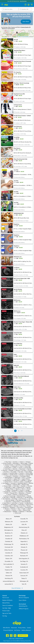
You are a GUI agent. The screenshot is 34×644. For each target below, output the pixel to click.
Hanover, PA (9, 576)
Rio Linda (6, 497)
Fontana (5, 473)
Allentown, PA (9, 522)
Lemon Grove (8, 482)
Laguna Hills (16, 479)
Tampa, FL (24, 578)
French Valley (29, 473)
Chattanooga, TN (9, 544)
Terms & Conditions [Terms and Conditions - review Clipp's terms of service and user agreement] (8, 606)
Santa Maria (6, 503)
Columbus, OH (9, 556)
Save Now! (26, 22)
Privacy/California (8, 630)
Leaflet (19, 37)
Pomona (28, 493)
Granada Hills (29, 475)
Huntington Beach (24, 476)
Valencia (7, 510)
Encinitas (6, 472)
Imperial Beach (8, 478)
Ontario (21, 490)
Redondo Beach (21, 496)
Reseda (29, 496)
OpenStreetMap (25, 37)
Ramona (15, 495)
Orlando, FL (24, 547)
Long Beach (27, 482)
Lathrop (29, 480)
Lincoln (15, 482)
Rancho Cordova (23, 495)
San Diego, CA (24, 561)
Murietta (23, 486)
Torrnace (13, 509)
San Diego (14, 499)
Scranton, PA (24, 570)
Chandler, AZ (9, 539)
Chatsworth (14, 466)
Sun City (22, 506)
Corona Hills (27, 468)
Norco (23, 489)
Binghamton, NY (9, 527)
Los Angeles (5, 483)
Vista (19, 510)
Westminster (7, 512)
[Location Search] (25, 9)
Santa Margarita (25, 502)
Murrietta (7, 487)
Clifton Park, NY (9, 550)
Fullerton (5, 475)
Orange (27, 490)
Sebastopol (13, 505)
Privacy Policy (22, 628)
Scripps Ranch (28, 503)
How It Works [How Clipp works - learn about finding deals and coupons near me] (23, 600)
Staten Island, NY (24, 573)
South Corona (29, 505)
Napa (13, 487)
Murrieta (29, 486)
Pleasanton (21, 493)
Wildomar (21, 512)
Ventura (14, 510)
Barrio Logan (24, 463)
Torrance (6, 509)
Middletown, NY (24, 536)
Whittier (15, 512)
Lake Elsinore (7, 480)
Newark (28, 487)
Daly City (14, 469)
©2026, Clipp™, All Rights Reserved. (16, 639)
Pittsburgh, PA (24, 553)
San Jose (30, 499)
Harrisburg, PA (9, 578)
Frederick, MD (9, 570)
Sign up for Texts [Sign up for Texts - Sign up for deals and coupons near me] (7, 613)
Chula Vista (7, 468)
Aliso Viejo (8, 462)
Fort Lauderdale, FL (9, 564)
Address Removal (26, 630)
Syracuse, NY (24, 576)
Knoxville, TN (24, 519)
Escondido (13, 472)
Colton (14, 468)
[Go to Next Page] (22, 431)
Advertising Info (23, 606)
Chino (20, 466)
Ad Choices (17, 630)
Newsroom (14, 628)
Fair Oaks (20, 472)
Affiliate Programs (24, 609)
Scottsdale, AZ (24, 567)
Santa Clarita (16, 502)
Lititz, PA (24, 524)
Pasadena (20, 492)
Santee (21, 503)
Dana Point (22, 469)
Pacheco (14, 492)
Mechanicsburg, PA (24, 527)
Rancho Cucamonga (9, 496)
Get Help (5, 608)
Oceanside (14, 490)
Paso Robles (28, 492)
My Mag (5, 616)
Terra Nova (19, 507)
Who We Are (6, 628)
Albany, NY (9, 519)
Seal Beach (5, 505)
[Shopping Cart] (32, 5)
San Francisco (22, 499)
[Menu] (2, 5)
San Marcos (19, 500)
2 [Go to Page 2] (19, 431)
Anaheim (15, 462)
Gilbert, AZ (9, 573)
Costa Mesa (7, 469)
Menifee (30, 483)
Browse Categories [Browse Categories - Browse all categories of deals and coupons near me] (24, 598)
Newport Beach (9, 489)
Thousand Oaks (28, 507)
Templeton (12, 507)
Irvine (23, 478)
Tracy (18, 509)
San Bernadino (28, 497)
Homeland (15, 476)
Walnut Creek (26, 510)
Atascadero (15, 463)
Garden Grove (13, 475)
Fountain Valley (13, 473)
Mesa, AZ (24, 530)
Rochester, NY (24, 556)
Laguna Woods (25, 479)
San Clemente (6, 499)
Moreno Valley (7, 486)
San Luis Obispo (9, 500)
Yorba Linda (17, 513)
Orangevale (6, 492)
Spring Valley (8, 506)
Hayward (8, 476)
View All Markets (17, 588)
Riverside (12, 497)
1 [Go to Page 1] (15, 431)
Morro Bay (16, 486)
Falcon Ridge (28, 472)
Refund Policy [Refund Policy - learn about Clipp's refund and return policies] (6, 603)
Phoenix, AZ (24, 550)
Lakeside (23, 480)
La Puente (8, 479)
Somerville (20, 505)
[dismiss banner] (32, 14)
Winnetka (28, 512)
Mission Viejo (25, 485)
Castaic (7, 466)
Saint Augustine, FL (24, 559)
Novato (28, 489)
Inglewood (17, 478)
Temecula (5, 507)
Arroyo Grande (6, 463)
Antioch (21, 462)
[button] (33, 1)
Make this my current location (8, 29)
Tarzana (28, 506)
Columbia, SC (9, 553)
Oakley (8, 490)
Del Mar (29, 469)
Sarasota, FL (24, 564)
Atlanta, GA (9, 524)
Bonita (30, 463)
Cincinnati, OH (9, 547)
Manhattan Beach (22, 483)
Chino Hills (27, 466)
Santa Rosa (14, 503)
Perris (6, 493)
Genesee (21, 475)
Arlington (27, 462)
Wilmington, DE (24, 581)
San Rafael (27, 500)
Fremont (21, 473)
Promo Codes (6, 611)
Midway (8, 485)
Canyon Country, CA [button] (26, 27)
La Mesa (28, 478)
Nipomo (17, 489)
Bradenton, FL (9, 533)
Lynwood (13, 483)
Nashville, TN (24, 544)
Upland (29, 509)
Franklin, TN (9, 567)
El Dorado (30, 470)
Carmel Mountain (26, 465)
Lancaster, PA (24, 522)
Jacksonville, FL (9, 584)
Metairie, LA (24, 533)
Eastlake (11, 470)
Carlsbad (17, 465)
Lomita (21, 482)
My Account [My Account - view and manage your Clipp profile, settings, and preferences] (6, 598)
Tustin (23, 509)
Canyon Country (8, 465)
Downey (4, 470)
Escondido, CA (9, 561)
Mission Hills (16, 485)
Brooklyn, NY (9, 536)
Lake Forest (15, 480)
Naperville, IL (24, 542)
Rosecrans (19, 497)
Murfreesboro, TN (24, 539)
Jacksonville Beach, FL (9, 581)
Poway (9, 495)
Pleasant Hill (13, 493)
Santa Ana (8, 502)
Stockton (15, 506)
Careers (29, 628)
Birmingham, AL (9, 530)
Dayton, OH (9, 559)
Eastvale (17, 470)
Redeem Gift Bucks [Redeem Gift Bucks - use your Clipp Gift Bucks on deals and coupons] (7, 600)
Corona (20, 468)
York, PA (24, 584)
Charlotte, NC (9, 542)
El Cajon (23, 470)
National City (20, 487)
